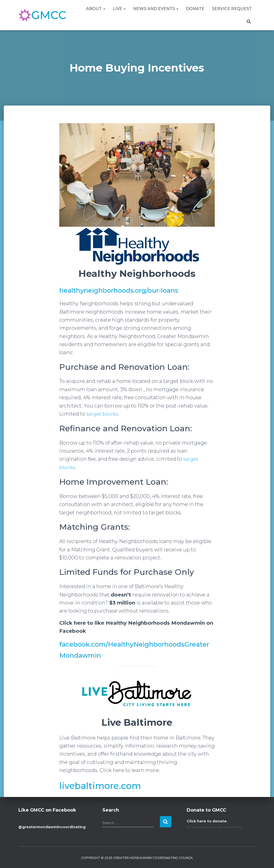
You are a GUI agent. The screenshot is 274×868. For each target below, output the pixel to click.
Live (119, 9)
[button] (104, 9)
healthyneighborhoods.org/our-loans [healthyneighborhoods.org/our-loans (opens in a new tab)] (122, 290)
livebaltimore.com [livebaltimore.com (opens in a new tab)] (102, 785)
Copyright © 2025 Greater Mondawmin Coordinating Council (137, 857)
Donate (195, 9)
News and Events (156, 9)
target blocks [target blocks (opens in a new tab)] (103, 414)
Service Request (232, 9)
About (96, 9)
